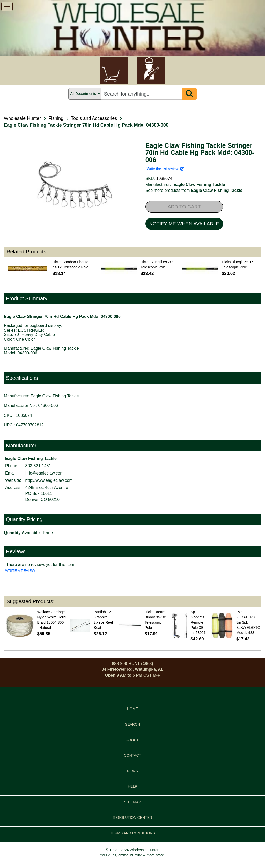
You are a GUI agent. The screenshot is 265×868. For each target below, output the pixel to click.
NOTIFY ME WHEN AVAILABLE (184, 224)
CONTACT (133, 755)
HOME (132, 709)
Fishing (56, 118)
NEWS (132, 771)
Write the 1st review (165, 169)
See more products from (194, 190)
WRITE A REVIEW (20, 571)
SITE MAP (132, 802)
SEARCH (132, 724)
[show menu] (7, 6)
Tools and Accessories (94, 118)
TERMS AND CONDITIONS (132, 833)
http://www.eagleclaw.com (49, 480)
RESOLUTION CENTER (132, 818)
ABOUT (132, 740)
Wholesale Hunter (22, 118)
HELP (133, 786)
